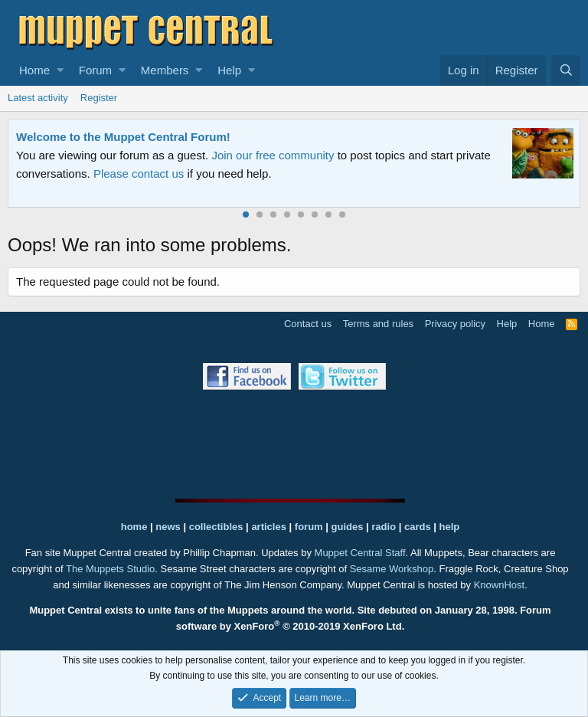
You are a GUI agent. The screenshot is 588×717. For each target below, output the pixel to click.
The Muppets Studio (110, 569)
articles (270, 527)
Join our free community (273, 155)
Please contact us (139, 174)
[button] (60, 70)
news (168, 527)
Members (165, 70)
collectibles (216, 527)
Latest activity (38, 98)
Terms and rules (378, 324)
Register (99, 98)
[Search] (566, 70)
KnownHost (499, 585)
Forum (95, 70)
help (450, 527)
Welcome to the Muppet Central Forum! (123, 137)
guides (348, 527)
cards (418, 527)
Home (34, 70)
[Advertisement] (294, 444)
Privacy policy (455, 324)
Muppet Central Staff (360, 553)
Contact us (308, 324)
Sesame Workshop (392, 569)
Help (229, 70)
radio (384, 527)
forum (309, 527)
